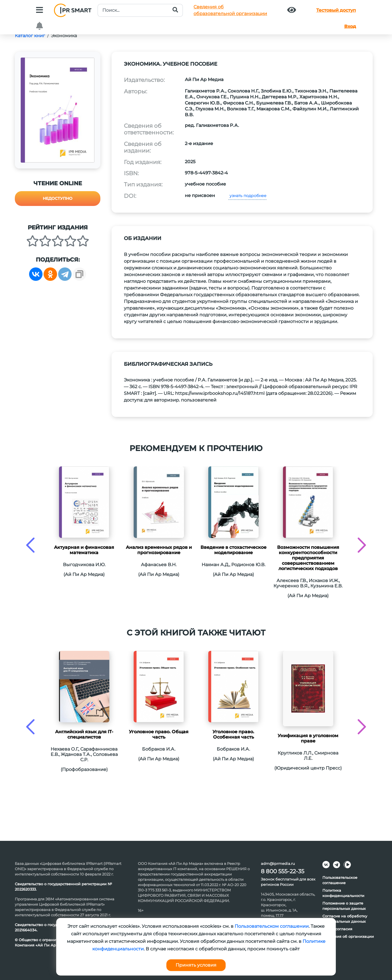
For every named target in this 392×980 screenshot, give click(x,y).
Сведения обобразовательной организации (230, 10)
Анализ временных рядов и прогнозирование (159, 550)
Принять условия (196, 965)
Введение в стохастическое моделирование (233, 550)
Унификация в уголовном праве (308, 738)
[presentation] (30, 545)
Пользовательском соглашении (272, 926)
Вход (350, 26)
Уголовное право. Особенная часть (233, 734)
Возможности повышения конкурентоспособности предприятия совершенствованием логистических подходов (308, 558)
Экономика (64, 36)
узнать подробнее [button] (247, 196)
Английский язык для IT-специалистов (84, 734)
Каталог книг (30, 36)
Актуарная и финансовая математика (84, 550)
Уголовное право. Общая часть (159, 734)
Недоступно (58, 198)
